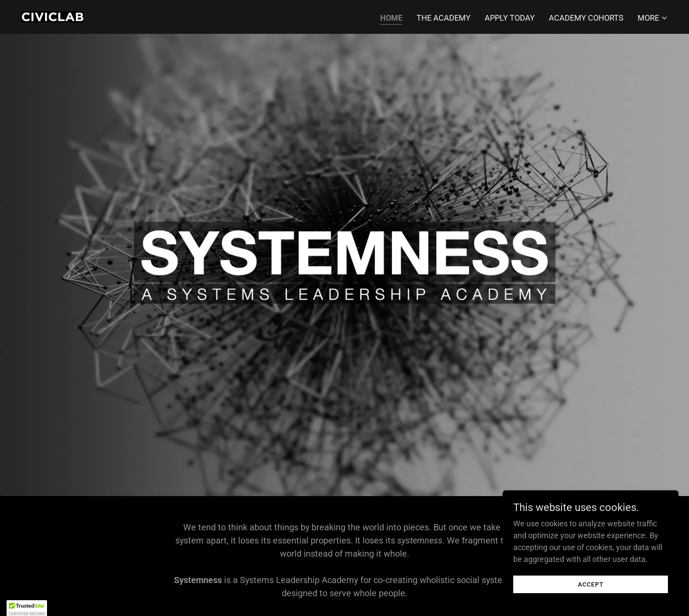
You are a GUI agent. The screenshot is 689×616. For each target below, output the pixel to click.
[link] (53, 16)
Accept (591, 602)
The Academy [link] (444, 18)
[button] (653, 18)
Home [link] (391, 18)
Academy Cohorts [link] (586, 18)
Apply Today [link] (510, 18)
